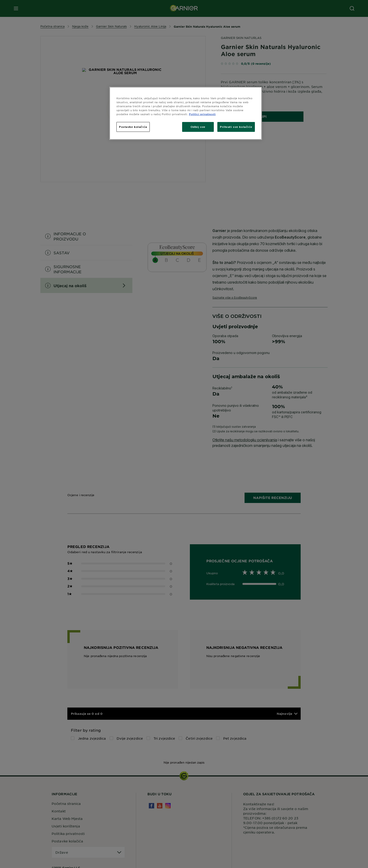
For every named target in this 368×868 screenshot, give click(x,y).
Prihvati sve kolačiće (236, 127)
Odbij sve (198, 127)
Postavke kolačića (133, 127)
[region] (186, 113)
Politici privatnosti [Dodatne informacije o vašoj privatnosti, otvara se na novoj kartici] (202, 114)
